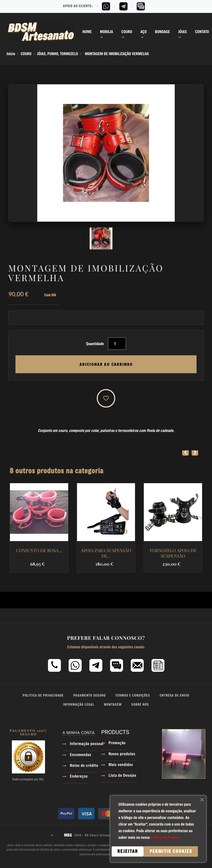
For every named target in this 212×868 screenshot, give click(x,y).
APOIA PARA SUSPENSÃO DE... (106, 553)
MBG (68, 835)
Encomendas (81, 755)
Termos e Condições (133, 695)
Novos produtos (122, 754)
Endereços (79, 777)
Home (87, 32)
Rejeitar (128, 851)
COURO (127, 32)
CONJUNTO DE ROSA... (39, 551)
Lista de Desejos (122, 776)
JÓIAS (182, 32)
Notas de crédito (84, 766)
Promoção (117, 743)
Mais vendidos (121, 765)
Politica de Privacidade (43, 695)
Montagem (113, 705)
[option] (106, 238)
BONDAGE (163, 32)
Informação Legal (79, 705)
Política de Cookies (165, 837)
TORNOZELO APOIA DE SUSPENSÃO (173, 553)
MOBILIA (107, 32)
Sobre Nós (140, 705)
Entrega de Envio (174, 695)
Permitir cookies (171, 851)
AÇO (144, 32)
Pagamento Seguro (90, 695)
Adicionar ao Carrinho (106, 364)
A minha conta (79, 733)
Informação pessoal (84, 744)
